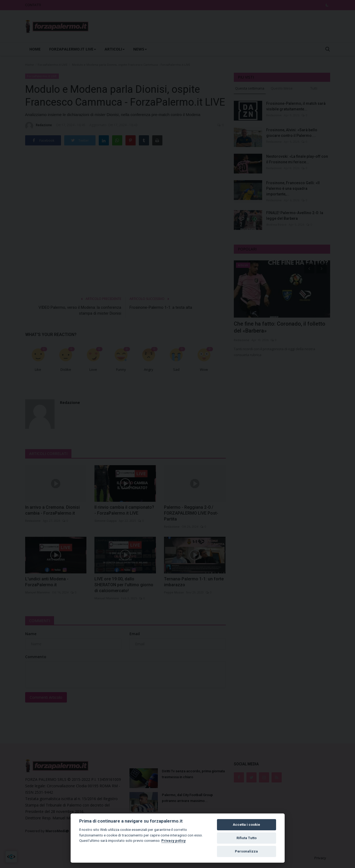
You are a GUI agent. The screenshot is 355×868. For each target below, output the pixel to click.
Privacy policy (173, 840)
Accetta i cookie (246, 825)
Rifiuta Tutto (247, 838)
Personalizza (246, 851)
